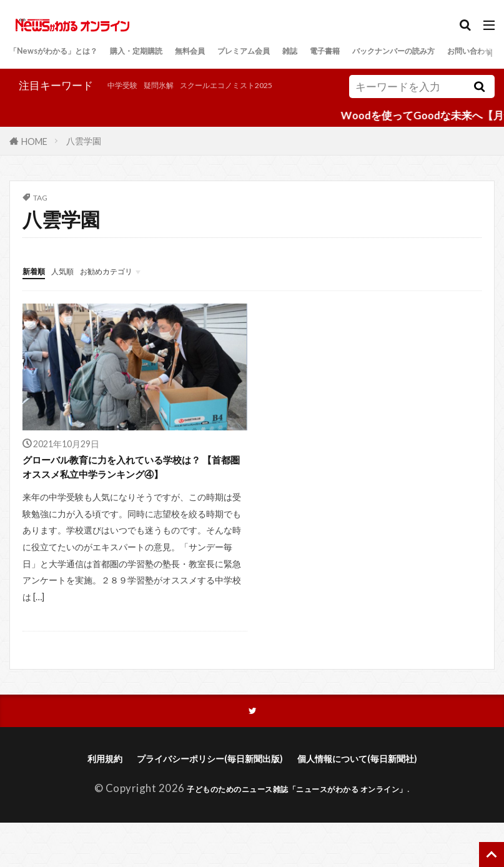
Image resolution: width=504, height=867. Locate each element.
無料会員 (252, 52)
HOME (34, 156)
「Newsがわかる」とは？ (71, 52)
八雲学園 (84, 156)
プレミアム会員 (323, 52)
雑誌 (383, 52)
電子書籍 (428, 52)
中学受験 (31, 104)
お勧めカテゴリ (136, 286)
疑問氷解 (79, 104)
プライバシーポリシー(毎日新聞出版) (201, 802)
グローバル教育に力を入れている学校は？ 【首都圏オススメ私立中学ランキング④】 (131, 495)
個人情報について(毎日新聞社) (376, 802)
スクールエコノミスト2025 (172, 104)
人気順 (77, 286)
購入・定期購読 (181, 52)
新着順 (38, 286)
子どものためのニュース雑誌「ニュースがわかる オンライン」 (297, 833)
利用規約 (77, 802)
